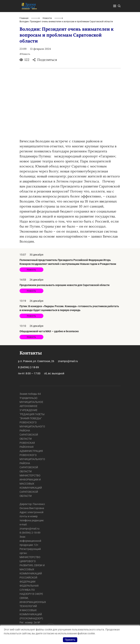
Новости (47, 18)
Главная (24, 18)
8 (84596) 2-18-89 (28, 367)
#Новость (25, 54)
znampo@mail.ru (68, 361)
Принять (70, 640)
